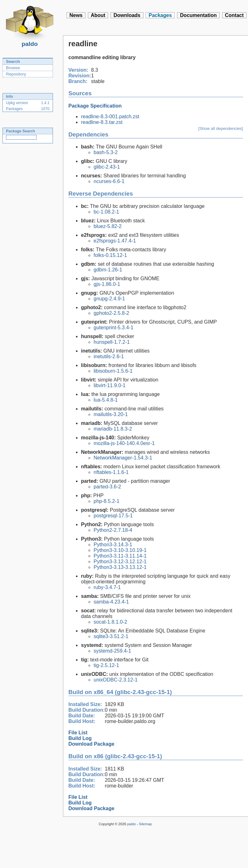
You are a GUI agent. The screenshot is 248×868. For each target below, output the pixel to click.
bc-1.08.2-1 (106, 212)
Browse (13, 68)
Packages (160, 15)
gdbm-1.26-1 (108, 270)
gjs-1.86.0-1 (107, 284)
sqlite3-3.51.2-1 (111, 636)
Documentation (198, 15)
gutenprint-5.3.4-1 (113, 328)
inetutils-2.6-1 (109, 356)
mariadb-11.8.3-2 (113, 429)
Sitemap (145, 824)
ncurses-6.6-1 (109, 181)
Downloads (127, 15)
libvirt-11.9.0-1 (110, 385)
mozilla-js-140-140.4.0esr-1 (124, 443)
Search (13, 61)
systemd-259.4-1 (112, 651)
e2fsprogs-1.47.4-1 (115, 241)
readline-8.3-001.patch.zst (110, 117)
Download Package (91, 744)
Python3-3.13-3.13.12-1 (120, 567)
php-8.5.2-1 (107, 501)
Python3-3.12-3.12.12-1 (120, 562)
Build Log (80, 738)
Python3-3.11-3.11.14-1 (120, 556)
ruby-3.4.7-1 (107, 587)
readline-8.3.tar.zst (102, 122)
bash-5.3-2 (106, 152)
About (98, 15)
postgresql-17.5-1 (113, 516)
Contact (234, 15)
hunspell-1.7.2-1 (112, 342)
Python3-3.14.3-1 (113, 545)
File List (78, 733)
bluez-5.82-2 (108, 226)
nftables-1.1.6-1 (111, 472)
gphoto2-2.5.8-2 (111, 313)
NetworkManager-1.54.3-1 (123, 458)
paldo (30, 42)
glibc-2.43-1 (107, 167)
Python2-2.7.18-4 (113, 530)
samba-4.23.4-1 (111, 602)
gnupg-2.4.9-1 (109, 299)
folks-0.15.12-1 (110, 255)
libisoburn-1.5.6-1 (113, 371)
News (76, 15)
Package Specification (95, 106)
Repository (16, 74)
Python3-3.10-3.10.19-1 (120, 550)
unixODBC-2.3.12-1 (116, 680)
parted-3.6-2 (107, 487)
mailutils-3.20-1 (111, 414)
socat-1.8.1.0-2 (110, 622)
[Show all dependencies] (221, 128)
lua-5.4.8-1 (106, 400)
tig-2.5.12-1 (106, 665)
